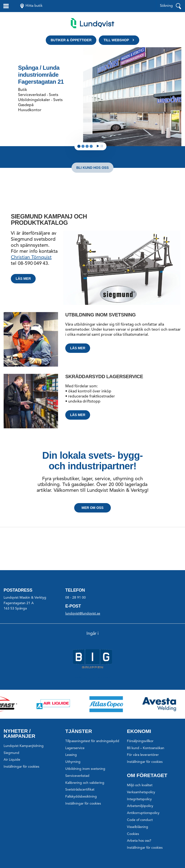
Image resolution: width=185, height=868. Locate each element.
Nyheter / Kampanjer (19, 733)
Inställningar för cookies (21, 767)
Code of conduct (140, 820)
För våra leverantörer (143, 755)
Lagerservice (75, 748)
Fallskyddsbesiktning (81, 797)
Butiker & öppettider (71, 40)
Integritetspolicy (139, 799)
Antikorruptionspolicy (143, 813)
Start (98, 146)
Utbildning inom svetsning (85, 769)
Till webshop (116, 40)
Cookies (133, 834)
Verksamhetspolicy (141, 792)
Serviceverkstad (77, 776)
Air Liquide (12, 760)
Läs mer (23, 279)
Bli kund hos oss (93, 168)
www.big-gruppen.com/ (93, 677)
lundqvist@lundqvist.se (83, 614)
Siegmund (11, 753)
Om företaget (147, 775)
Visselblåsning (138, 827)
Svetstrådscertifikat (80, 790)
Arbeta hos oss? (139, 841)
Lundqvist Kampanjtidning (24, 746)
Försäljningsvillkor (140, 741)
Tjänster (79, 731)
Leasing (71, 755)
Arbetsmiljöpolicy (140, 806)
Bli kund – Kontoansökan (146, 748)
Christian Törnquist (31, 258)
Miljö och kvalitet (140, 785)
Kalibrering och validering (85, 783)
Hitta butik (34, 6)
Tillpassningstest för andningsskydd (92, 741)
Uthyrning (73, 762)
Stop (102, 146)
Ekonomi (139, 731)
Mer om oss (92, 508)
